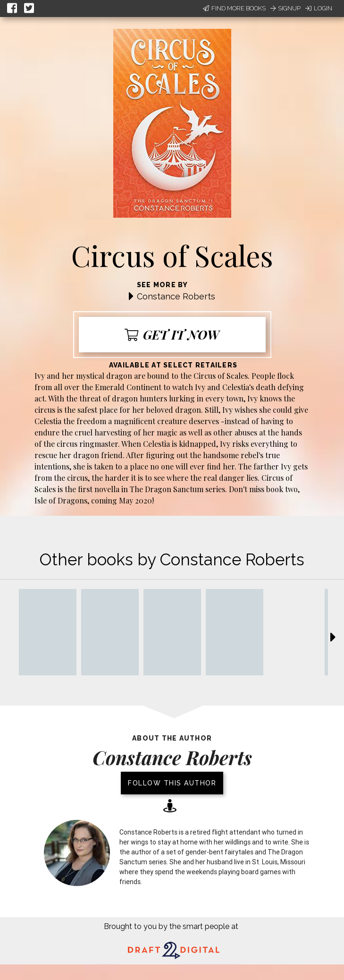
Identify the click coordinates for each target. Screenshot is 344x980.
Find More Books (234, 8)
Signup (285, 8)
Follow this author (172, 783)
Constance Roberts (176, 296)
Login (319, 8)
